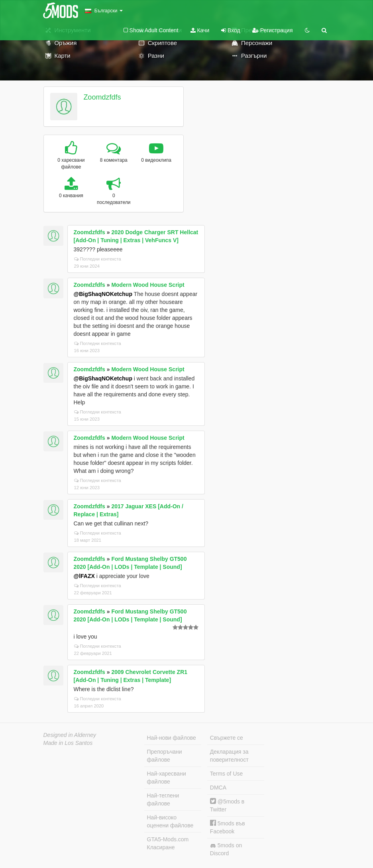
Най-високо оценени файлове (170, 821)
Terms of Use (226, 774)
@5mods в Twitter (227, 805)
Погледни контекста (98, 259)
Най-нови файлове (172, 738)
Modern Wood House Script (148, 285)
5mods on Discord (226, 849)
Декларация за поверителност (229, 756)
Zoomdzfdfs (102, 97)
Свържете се (227, 738)
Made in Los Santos (68, 743)
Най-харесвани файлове (167, 778)
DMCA (218, 788)
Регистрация (273, 30)
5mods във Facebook (228, 827)
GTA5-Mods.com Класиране (168, 843)
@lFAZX (84, 576)
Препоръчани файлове (165, 756)
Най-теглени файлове (163, 799)
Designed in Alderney (70, 735)
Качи (200, 30)
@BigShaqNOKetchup (103, 294)
